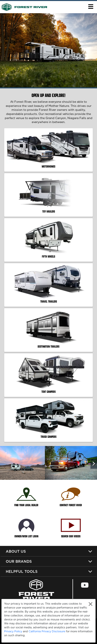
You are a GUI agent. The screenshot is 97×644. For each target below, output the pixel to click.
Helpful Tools (22, 571)
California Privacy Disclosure (47, 631)
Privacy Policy (13, 631)
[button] (91, 7)
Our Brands (19, 561)
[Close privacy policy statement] (91, 604)
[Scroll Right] (94, 464)
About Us (16, 551)
